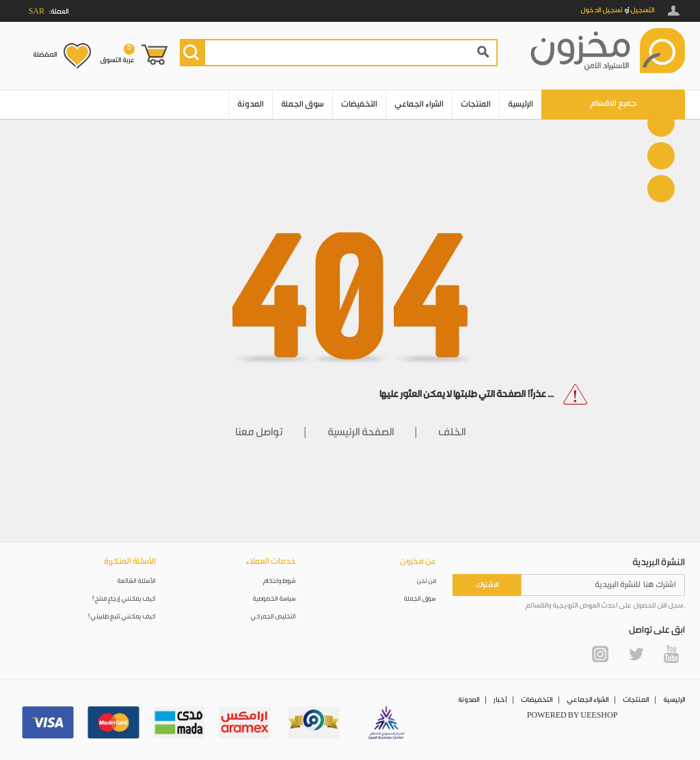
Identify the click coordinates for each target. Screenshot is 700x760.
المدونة (251, 104)
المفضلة (45, 55)
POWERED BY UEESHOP (573, 716)
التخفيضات (359, 104)
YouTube (671, 654)
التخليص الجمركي (273, 617)
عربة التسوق (117, 54)
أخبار (500, 700)
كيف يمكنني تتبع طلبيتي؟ (122, 617)
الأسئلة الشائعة (137, 581)
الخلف (452, 432)
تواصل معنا (259, 432)
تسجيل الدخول (602, 10)
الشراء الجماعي (419, 104)
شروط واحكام (280, 581)
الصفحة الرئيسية (361, 432)
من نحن (427, 581)
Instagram (600, 654)
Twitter (636, 654)
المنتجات (476, 104)
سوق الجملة (302, 104)
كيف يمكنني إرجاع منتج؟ (124, 599)
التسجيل (642, 10)
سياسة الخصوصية (274, 599)
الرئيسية (521, 104)
